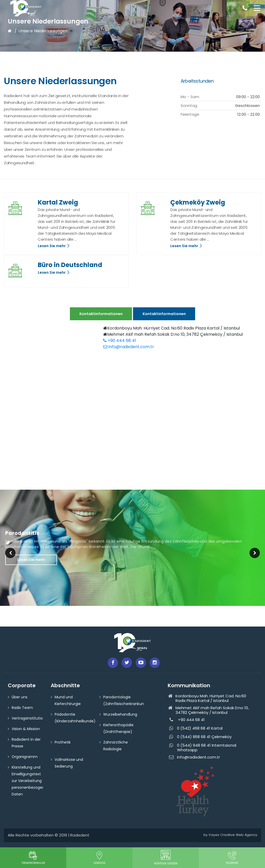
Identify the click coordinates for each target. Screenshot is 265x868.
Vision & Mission (26, 729)
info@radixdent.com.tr (129, 347)
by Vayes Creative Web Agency (230, 835)
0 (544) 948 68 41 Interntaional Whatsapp (202, 748)
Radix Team (22, 708)
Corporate (22, 685)
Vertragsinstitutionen (31, 718)
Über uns (20, 697)
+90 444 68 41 (120, 341)
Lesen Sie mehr (54, 246)
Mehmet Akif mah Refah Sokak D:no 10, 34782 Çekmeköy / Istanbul (173, 334)
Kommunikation (189, 685)
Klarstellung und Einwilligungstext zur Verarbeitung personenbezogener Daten (30, 781)
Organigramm (25, 757)
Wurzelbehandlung (120, 714)
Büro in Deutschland (70, 265)
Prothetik (63, 742)
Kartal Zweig (58, 202)
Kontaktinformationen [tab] (101, 314)
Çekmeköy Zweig (198, 202)
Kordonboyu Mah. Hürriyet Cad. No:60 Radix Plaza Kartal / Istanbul (172, 328)
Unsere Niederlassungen (43, 31)
